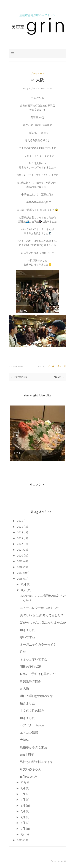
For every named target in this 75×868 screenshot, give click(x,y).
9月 (23, 788)
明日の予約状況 (30, 667)
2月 (23, 829)
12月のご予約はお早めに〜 (38, 674)
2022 (20, 544)
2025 (20, 527)
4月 (23, 817)
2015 (20, 840)
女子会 (17, 453)
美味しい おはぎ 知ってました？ (42, 615)
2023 (20, 538)
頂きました (27, 630)
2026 (20, 521)
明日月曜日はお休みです (37, 696)
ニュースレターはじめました (40, 608)
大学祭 (24, 740)
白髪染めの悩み (30, 681)
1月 (23, 835)
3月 (23, 823)
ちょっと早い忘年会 (34, 659)
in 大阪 (25, 689)
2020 (20, 556)
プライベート (37, 73)
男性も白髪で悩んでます (37, 762)
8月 (23, 794)
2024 (20, 532)
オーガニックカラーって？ (38, 645)
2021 (20, 550)
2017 (20, 573)
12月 (24, 584)
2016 (20, 579)
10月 (24, 783)
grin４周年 (27, 755)
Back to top (58, 861)
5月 (23, 811)
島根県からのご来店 (34, 747)
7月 (23, 800)
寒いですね (27, 637)
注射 (23, 652)
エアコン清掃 (29, 733)
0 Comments (16, 366)
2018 (20, 567)
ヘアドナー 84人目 (32, 725)
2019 (20, 561)
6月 (23, 806)
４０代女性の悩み (32, 711)
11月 (23, 590)
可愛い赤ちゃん (30, 769)
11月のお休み (29, 777)
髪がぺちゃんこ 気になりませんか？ (44, 623)
